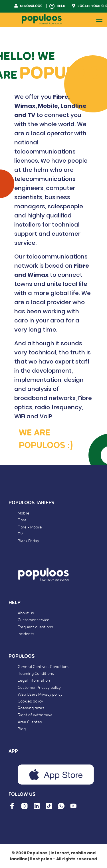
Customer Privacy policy (39, 688)
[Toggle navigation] (99, 20)
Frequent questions (35, 627)
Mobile (24, 513)
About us (26, 613)
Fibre (22, 520)
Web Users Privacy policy (40, 695)
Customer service (34, 620)
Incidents (26, 634)
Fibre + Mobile (30, 527)
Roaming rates (31, 708)
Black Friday (28, 541)
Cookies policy (30, 701)
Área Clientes (30, 722)
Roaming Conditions (36, 674)
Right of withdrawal (36, 715)
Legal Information (34, 681)
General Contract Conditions (44, 667)
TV (20, 534)
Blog (22, 729)
